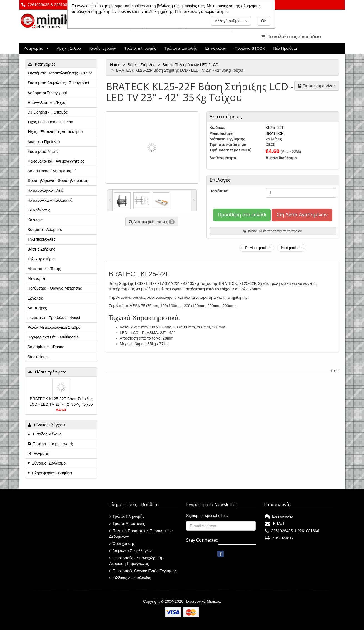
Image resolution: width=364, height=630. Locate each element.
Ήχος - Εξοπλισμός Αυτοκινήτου (55, 132)
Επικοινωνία (216, 48)
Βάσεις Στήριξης (142, 65)
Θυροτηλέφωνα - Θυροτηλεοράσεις (58, 181)
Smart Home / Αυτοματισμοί (52, 171)
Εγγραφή (38, 454)
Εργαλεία (35, 298)
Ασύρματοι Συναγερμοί (47, 93)
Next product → (293, 248)
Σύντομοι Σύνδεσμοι (49, 463)
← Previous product (255, 248)
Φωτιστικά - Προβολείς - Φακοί (54, 318)
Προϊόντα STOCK (250, 48)
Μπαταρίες (37, 278)
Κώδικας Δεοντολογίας (130, 578)
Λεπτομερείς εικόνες (152, 222)
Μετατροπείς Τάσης (44, 269)
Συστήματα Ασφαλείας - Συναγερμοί (58, 83)
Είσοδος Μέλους (44, 434)
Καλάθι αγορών (103, 48)
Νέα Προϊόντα (285, 48)
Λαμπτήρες (37, 308)
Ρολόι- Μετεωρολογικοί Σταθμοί (54, 327)
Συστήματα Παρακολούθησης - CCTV (60, 73)
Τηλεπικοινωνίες (41, 239)
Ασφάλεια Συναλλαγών (130, 551)
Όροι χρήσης (122, 544)
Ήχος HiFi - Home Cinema (50, 122)
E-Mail (274, 524)
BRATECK (275, 133)
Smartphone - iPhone (46, 347)
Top (335, 371)
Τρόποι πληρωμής (140, 48)
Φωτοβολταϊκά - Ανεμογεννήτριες (56, 161)
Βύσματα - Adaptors (45, 230)
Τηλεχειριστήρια (41, 259)
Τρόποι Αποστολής (127, 524)
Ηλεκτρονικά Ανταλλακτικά (50, 200)
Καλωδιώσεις (39, 210)
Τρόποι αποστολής (181, 48)
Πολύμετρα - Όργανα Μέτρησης (55, 288)
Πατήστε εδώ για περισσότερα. (201, 11)
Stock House (38, 357)
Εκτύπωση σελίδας (317, 86)
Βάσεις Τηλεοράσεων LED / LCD (191, 65)
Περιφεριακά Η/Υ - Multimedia (53, 337)
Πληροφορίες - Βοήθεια (52, 473)
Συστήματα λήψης (43, 151)
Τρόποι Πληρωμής (127, 516)
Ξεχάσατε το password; (50, 444)
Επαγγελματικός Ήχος (47, 103)
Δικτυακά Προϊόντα (44, 142)
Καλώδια (35, 220)
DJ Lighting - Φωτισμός (48, 112)
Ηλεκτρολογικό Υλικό (45, 190)
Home (116, 65)
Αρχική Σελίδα (69, 48)
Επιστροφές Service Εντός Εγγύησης (143, 571)
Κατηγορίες (33, 48)
